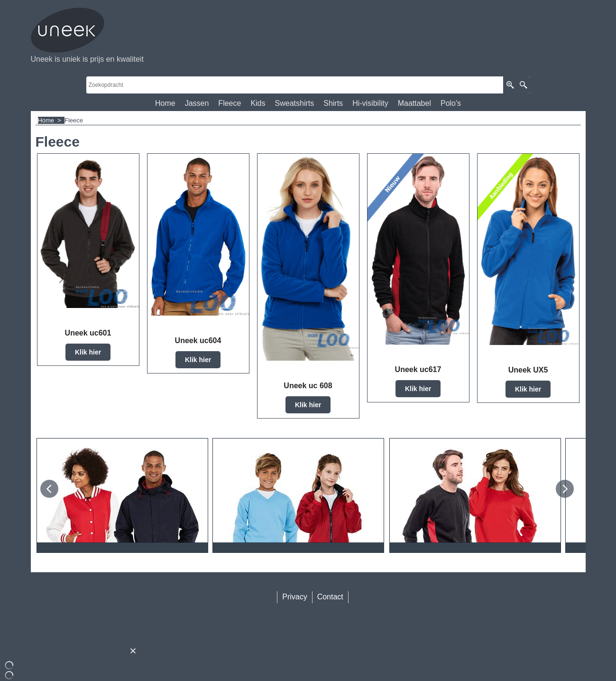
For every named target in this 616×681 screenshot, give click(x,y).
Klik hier (88, 352)
